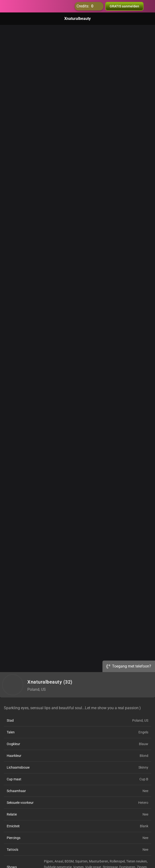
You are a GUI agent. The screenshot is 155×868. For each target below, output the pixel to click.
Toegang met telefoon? (129, 666)
